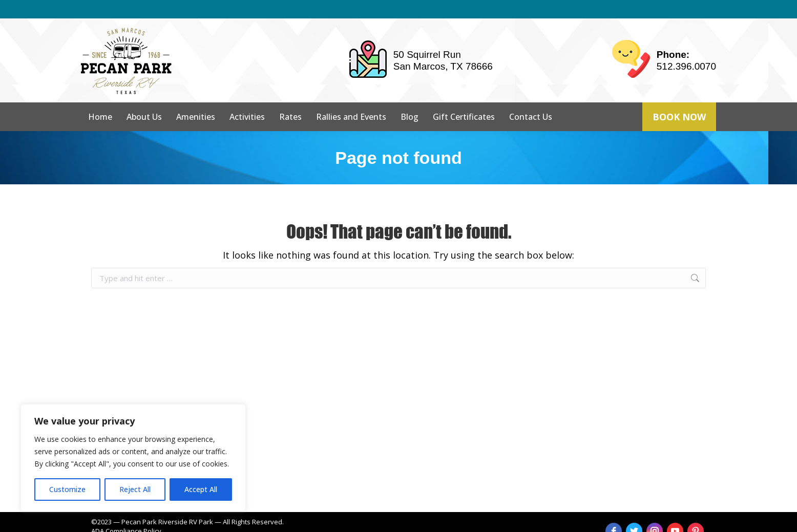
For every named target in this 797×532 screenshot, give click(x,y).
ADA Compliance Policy (126, 513)
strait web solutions (256, 522)
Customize (67, 489)
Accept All (201, 489)
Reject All (135, 489)
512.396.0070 (686, 48)
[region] (133, 458)
